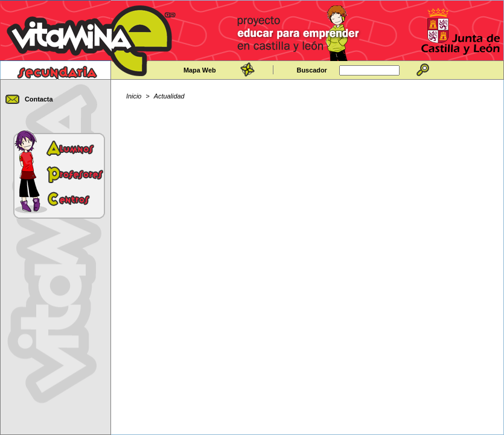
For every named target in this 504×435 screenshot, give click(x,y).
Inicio (134, 96)
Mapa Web (200, 70)
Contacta (39, 99)
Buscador (312, 70)
